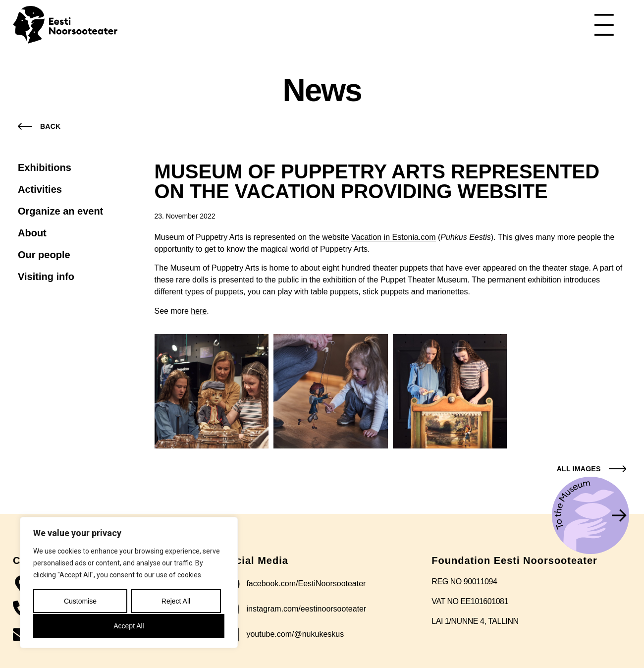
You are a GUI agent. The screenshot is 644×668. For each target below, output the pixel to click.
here (199, 311)
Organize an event (60, 211)
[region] (129, 583)
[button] (589, 469)
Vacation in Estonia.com (393, 237)
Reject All (175, 602)
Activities (40, 189)
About (32, 233)
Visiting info (46, 277)
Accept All (129, 626)
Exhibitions (45, 167)
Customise (80, 602)
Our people (44, 255)
